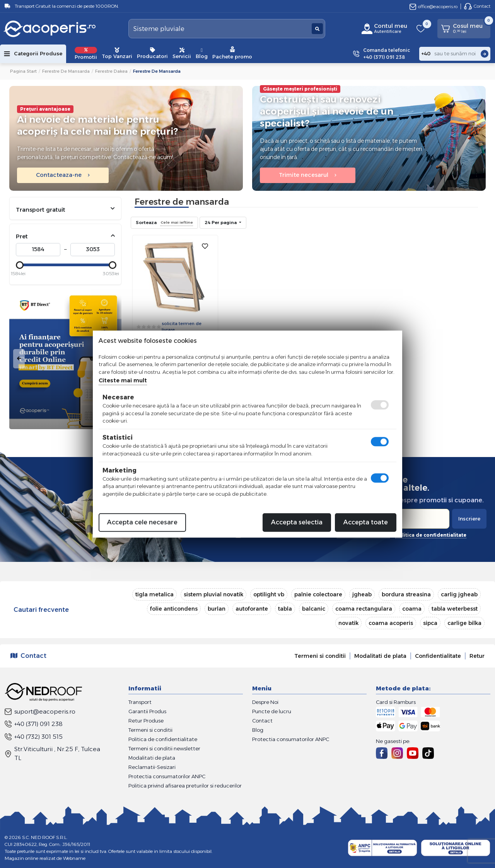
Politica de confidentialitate (163, 739)
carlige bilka (464, 623)
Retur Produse (146, 721)
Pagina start (23, 71)
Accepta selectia (297, 522)
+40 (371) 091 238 (34, 724)
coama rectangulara (364, 609)
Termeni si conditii (320, 656)
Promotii (86, 53)
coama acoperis (391, 623)
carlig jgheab (459, 594)
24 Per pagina (221, 223)
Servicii (182, 53)
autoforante (252, 609)
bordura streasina (406, 594)
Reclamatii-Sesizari (152, 767)
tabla (285, 609)
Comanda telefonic (387, 54)
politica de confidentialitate (431, 535)
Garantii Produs (147, 711)
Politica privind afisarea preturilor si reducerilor (185, 786)
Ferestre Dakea (111, 71)
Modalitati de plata (380, 656)
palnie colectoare (318, 594)
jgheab (362, 594)
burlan (217, 609)
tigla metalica (154, 594)
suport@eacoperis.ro (40, 711)
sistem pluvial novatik (213, 594)
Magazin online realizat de (45, 858)
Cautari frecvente (41, 610)
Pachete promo (232, 53)
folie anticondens (174, 609)
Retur (477, 656)
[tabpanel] (65, 359)
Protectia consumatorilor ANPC (167, 776)
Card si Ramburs (396, 702)
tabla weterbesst (455, 609)
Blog (202, 53)
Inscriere (469, 519)
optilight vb (269, 594)
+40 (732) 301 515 (34, 737)
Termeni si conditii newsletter (164, 748)
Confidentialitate (438, 656)
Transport (140, 702)
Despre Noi (265, 702)
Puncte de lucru (272, 711)
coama (412, 609)
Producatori (152, 53)
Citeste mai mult (123, 380)
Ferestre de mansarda (66, 71)
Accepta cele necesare (142, 522)
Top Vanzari (117, 53)
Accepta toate (366, 522)
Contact (477, 6)
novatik (348, 623)
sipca (430, 623)
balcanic (314, 609)
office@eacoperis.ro (434, 6)
